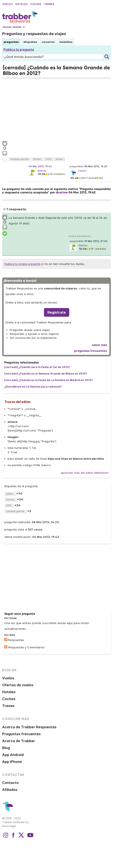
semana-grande (20, 159)
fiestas (37, 159)
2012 (48, 159)
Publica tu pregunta (19, 49)
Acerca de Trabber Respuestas (29, 727)
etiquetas (30, 42)
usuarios (48, 42)
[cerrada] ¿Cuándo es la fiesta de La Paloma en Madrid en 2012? (49, 380)
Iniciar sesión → (14, 27)
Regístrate (57, 312)
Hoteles (21, 4)
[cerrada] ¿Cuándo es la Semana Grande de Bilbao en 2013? (46, 374)
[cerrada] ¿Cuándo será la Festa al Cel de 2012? (37, 367)
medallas (66, 42)
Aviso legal (9, 826)
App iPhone (12, 762)
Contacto (10, 783)
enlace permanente (80, 236)
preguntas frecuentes (91, 351)
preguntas (11, 42)
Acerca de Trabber (19, 741)
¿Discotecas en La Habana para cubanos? (33, 387)
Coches (36, 4)
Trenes (49, 4)
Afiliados (10, 790)
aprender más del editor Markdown (85, 473)
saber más (99, 345)
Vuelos (7, 4)
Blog (6, 748)
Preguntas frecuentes (21, 734)
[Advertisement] (56, 109)
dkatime (42, 171)
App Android (13, 755)
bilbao (59, 159)
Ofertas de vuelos (18, 685)
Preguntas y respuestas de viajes (34, 34)
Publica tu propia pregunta (22, 264)
